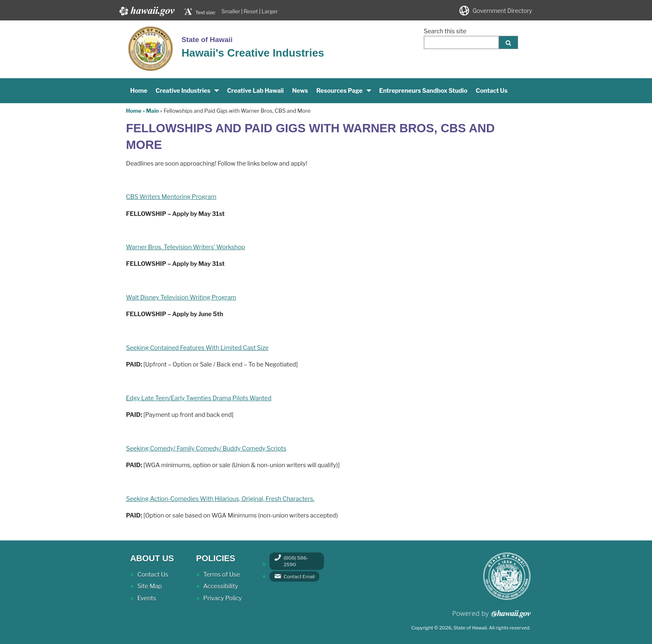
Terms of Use (222, 575)
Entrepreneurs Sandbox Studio (423, 91)
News (300, 91)
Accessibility (221, 586)
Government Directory (503, 11)
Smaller (231, 11)
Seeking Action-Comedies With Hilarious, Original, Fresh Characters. (220, 499)
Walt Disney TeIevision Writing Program (181, 297)
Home (139, 91)
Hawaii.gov (146, 11)
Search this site (445, 31)
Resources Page (340, 91)
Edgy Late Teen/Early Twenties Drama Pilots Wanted (199, 398)
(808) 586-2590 (296, 561)
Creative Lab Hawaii (256, 91)
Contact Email (299, 577)
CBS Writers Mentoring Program (171, 197)
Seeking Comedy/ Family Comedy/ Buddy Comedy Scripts (206, 448)
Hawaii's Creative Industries (253, 53)
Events (147, 598)
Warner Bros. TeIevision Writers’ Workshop (185, 247)
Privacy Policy (223, 598)
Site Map (149, 586)
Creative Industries (183, 91)
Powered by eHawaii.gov (492, 617)
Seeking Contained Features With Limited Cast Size (197, 348)
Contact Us (492, 91)
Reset (251, 11)
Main (152, 111)
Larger (270, 11)
